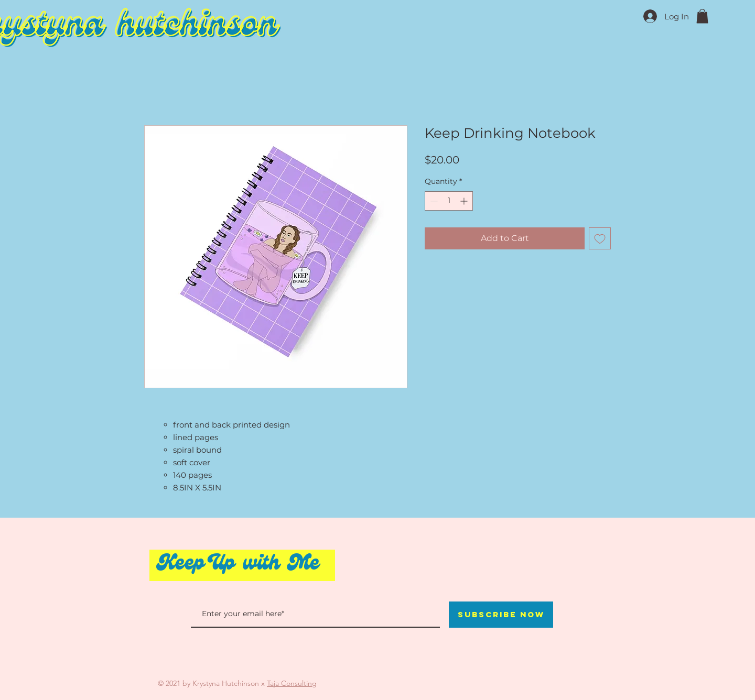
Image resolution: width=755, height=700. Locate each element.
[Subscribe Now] (501, 615)
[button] (702, 16)
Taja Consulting (292, 683)
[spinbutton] (449, 201)
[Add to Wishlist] (600, 238)
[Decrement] (433, 201)
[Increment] (465, 201)
